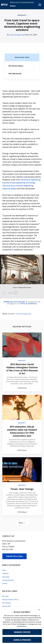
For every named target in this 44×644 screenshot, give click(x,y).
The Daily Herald (15, 73)
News (13, 6)
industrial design (10, 188)
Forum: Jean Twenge (22, 488)
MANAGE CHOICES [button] (22, 632)
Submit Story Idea (14, 555)
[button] (39, 609)
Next (22, 521)
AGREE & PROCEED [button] (22, 640)
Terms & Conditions (29, 303)
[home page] (4, 5)
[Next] (16, 292)
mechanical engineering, (31, 179)
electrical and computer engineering (18, 185)
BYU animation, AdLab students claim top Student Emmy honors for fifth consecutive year (22, 430)
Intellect (22, 15)
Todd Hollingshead (17, 35)
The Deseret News (16, 66)
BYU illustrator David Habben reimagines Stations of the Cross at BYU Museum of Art (22, 368)
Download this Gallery (14, 301)
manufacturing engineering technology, (19, 182)
